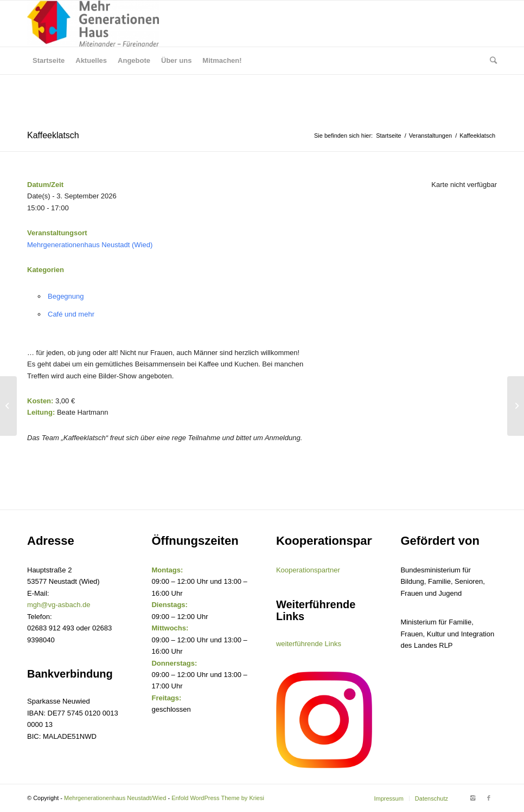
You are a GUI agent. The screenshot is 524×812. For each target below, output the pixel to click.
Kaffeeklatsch (53, 135)
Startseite (388, 136)
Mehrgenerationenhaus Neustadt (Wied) (90, 245)
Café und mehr (71, 314)
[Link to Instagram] (472, 798)
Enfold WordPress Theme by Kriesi (218, 798)
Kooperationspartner (308, 570)
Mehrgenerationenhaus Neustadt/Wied (115, 798)
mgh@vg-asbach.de (59, 605)
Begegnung (66, 296)
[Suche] (491, 61)
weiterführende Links (309, 644)
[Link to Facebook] (489, 798)
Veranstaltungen (431, 136)
